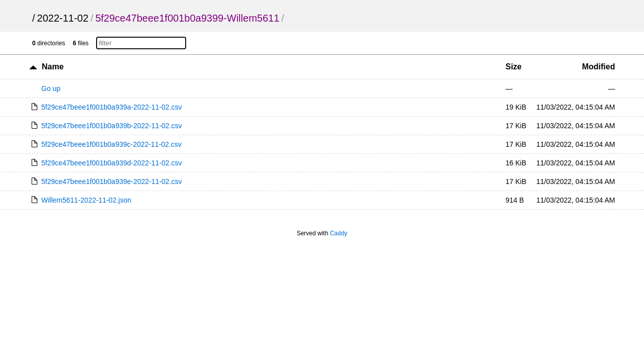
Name (53, 67)
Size (514, 67)
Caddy (339, 233)
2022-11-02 (63, 18)
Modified (599, 67)
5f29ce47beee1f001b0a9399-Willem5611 (187, 18)
